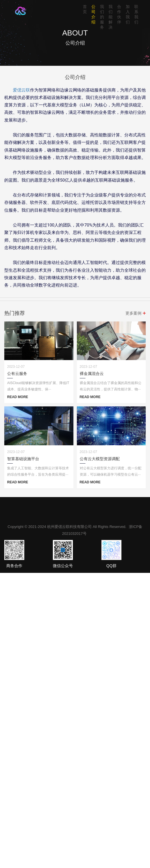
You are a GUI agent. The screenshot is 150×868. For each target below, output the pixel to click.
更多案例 (133, 313)
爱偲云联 (21, 90)
